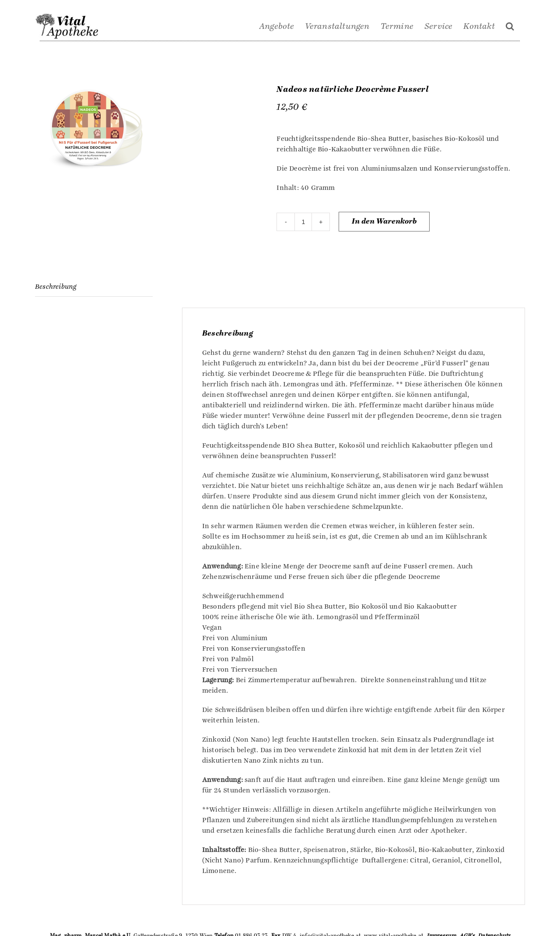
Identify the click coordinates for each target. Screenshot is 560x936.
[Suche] (510, 26)
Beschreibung (56, 287)
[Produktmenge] (303, 222)
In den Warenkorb (384, 221)
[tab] (94, 287)
